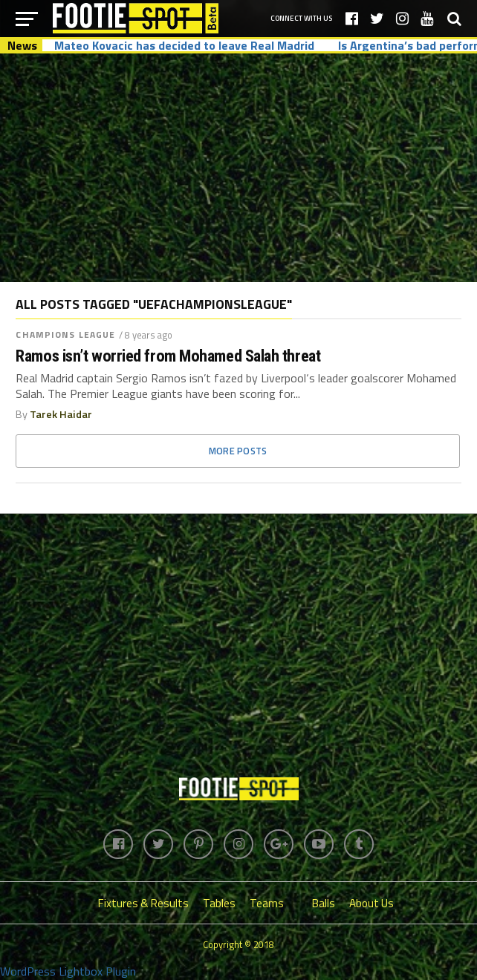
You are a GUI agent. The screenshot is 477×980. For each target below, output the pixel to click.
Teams (267, 903)
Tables (219, 903)
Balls (324, 903)
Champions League (65, 334)
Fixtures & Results (143, 903)
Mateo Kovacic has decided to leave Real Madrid (184, 45)
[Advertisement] (238, 167)
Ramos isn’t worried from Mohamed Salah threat (168, 356)
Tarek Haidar (61, 414)
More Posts (238, 451)
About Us (371, 903)
